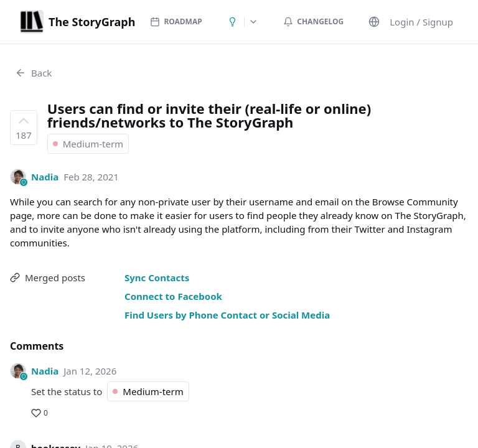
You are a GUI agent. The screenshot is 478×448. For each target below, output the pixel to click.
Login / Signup (421, 22)
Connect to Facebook (173, 296)
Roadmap (176, 21)
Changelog (313, 21)
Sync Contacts (157, 278)
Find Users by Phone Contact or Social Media (227, 315)
